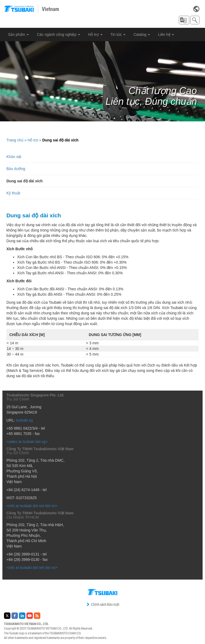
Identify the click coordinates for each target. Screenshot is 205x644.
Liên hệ (166, 34)
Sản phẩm (18, 34)
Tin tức (118, 34)
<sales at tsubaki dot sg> (27, 442)
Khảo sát (14, 157)
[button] (184, 20)
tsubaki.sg (24, 420)
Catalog (142, 34)
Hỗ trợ (95, 34)
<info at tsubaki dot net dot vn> (32, 506)
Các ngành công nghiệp (58, 34)
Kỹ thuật (13, 193)
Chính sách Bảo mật (103, 604)
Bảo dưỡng (16, 169)
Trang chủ (15, 140)
